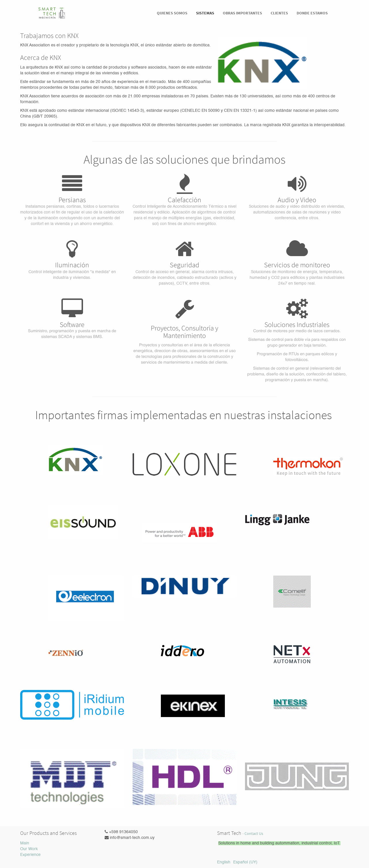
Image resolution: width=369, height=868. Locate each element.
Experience (30, 855)
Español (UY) (245, 862)
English (224, 862)
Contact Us (254, 834)
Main (25, 843)
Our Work (29, 849)
